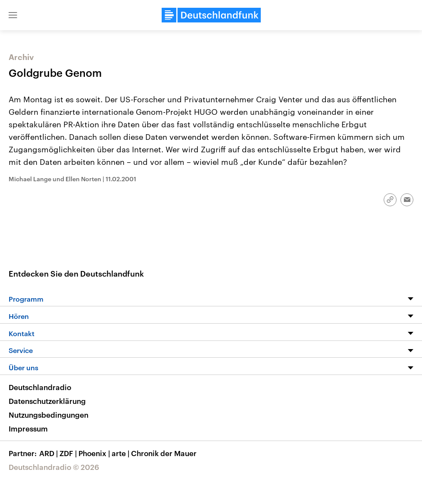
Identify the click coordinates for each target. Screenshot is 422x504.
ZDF (69, 453)
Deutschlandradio (40, 387)
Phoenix (95, 453)
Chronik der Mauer (164, 453)
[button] (13, 15)
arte (121, 453)
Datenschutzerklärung (47, 401)
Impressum (28, 428)
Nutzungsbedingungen (48, 415)
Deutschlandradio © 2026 (54, 467)
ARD (49, 453)
